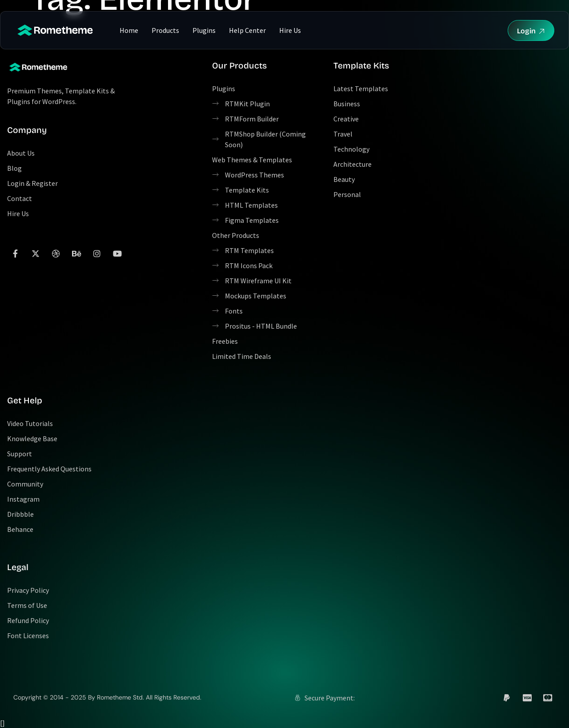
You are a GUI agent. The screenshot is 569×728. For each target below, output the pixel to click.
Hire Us (290, 30)
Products (165, 30)
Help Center (247, 30)
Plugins (204, 30)
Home (129, 30)
